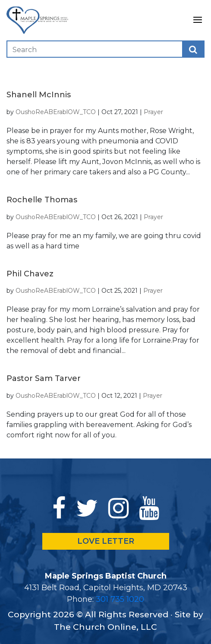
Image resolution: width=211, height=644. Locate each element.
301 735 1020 (120, 599)
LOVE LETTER (106, 541)
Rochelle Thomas (42, 200)
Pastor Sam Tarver (44, 378)
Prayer (153, 112)
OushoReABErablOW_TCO (56, 112)
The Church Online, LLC (105, 627)
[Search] (61, 49)
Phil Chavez (30, 274)
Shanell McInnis (39, 95)
